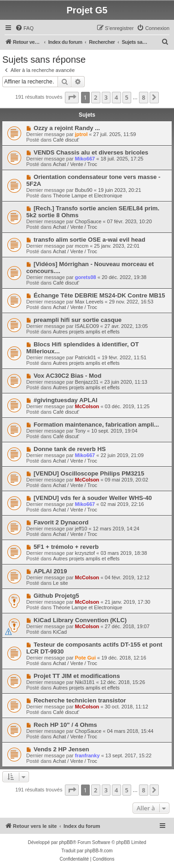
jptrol (81, 134)
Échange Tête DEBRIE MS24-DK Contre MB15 (99, 295)
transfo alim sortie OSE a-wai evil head (90, 240)
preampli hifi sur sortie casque (78, 320)
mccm (82, 246)
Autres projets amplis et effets (86, 332)
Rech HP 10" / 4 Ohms (65, 725)
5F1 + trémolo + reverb (66, 547)
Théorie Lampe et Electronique (87, 196)
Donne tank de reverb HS (70, 449)
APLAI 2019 (50, 571)
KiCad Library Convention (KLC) (80, 620)
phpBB (66, 842)
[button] (72, 97)
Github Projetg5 (56, 596)
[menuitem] (24, 28)
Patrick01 (86, 357)
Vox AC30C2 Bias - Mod (67, 376)
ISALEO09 (87, 326)
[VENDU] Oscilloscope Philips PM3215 (89, 473)
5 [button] (127, 97)
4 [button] (116, 97)
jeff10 (81, 529)
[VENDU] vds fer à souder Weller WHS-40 (93, 498)
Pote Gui (85, 658)
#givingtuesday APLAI (66, 400)
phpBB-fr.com (99, 851)
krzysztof (85, 553)
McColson (87, 406)
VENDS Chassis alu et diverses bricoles (91, 152)
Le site (60, 583)
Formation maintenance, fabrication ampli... (96, 425)
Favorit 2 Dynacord (61, 522)
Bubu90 (84, 190)
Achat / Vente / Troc (75, 164)
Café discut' (66, 140)
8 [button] (143, 97)
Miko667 (85, 159)
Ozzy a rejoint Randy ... (67, 128)
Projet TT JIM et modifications (77, 676)
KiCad (60, 632)
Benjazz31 (87, 382)
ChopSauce (88, 221)
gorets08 (86, 277)
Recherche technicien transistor (80, 700)
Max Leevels (89, 302)
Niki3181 (85, 682)
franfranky (87, 755)
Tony (80, 431)
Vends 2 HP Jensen (61, 749)
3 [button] (106, 97)
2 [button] (96, 97)
